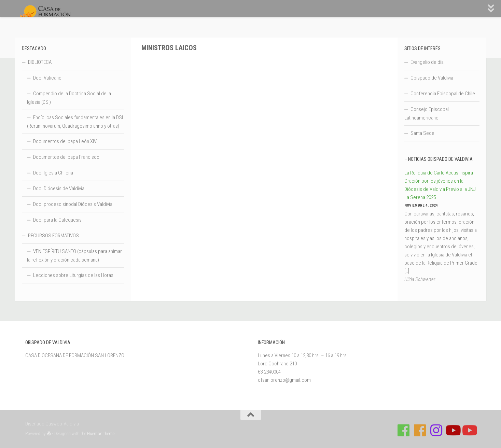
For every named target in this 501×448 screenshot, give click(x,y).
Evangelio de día (427, 62)
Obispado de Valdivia (432, 78)
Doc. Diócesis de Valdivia (59, 188)
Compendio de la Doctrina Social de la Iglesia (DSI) (69, 98)
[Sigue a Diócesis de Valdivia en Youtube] (469, 430)
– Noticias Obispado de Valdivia (439, 159)
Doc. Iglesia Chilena (53, 173)
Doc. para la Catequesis (57, 220)
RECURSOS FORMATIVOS (53, 236)
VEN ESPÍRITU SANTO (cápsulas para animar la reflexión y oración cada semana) (74, 256)
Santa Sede (422, 133)
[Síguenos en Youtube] (453, 430)
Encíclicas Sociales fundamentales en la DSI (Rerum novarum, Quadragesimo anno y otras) (75, 122)
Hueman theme (101, 433)
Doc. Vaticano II (49, 78)
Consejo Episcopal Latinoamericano (427, 114)
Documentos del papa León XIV (65, 141)
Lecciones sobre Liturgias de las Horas (73, 275)
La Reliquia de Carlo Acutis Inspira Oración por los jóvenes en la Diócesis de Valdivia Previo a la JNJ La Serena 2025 (440, 185)
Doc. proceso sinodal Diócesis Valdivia (73, 204)
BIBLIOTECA (40, 62)
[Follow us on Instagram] (436, 430)
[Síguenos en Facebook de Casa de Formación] (403, 430)
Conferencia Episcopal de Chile (443, 94)
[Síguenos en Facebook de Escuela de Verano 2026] (420, 430)
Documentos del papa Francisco (66, 157)
